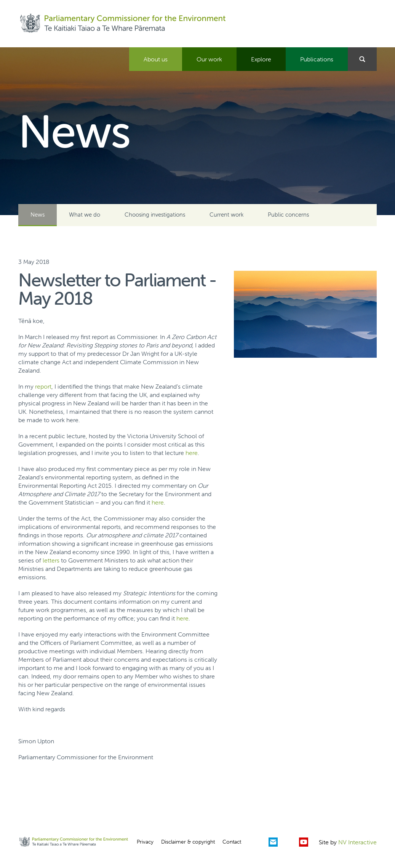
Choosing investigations (155, 215)
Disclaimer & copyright (188, 842)
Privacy (145, 842)
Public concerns (288, 215)
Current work (226, 215)
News (38, 215)
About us (156, 59)
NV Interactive (357, 842)
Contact (232, 842)
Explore (261, 59)
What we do (85, 215)
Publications (317, 59)
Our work (209, 59)
